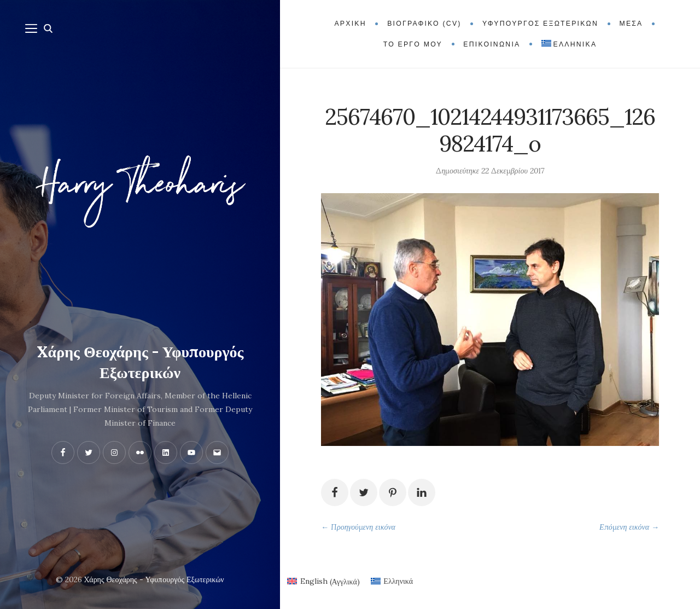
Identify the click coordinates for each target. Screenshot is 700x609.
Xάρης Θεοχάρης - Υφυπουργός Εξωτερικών (140, 362)
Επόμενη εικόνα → (629, 527)
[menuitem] (569, 44)
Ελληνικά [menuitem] (398, 581)
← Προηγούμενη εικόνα (358, 527)
